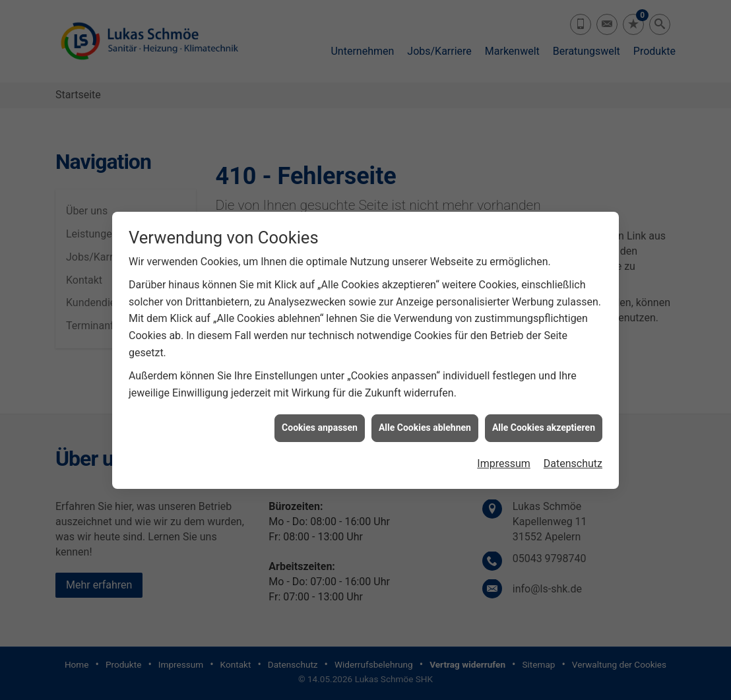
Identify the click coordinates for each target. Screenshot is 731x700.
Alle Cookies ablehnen (425, 425)
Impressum (504, 461)
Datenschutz (573, 461)
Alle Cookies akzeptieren (544, 425)
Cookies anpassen (320, 425)
